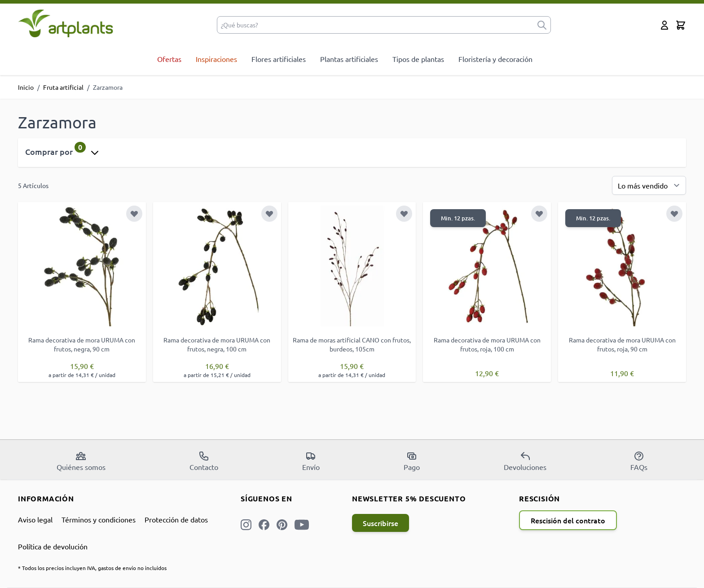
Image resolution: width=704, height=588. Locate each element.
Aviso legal (35, 519)
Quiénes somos (81, 461)
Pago (412, 461)
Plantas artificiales (349, 59)
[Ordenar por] (649, 185)
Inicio (26, 87)
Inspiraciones (216, 59)
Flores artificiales (279, 59)
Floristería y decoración (495, 59)
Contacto (204, 461)
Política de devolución (53, 546)
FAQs (639, 461)
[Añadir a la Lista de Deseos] (134, 214)
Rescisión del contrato (568, 520)
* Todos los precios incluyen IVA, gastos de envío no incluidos (92, 568)
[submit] (542, 25)
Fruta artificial (63, 87)
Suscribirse (381, 523)
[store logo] (66, 23)
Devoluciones (525, 461)
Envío (311, 461)
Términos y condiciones (99, 519)
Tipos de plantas (418, 59)
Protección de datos (176, 519)
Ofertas (169, 59)
